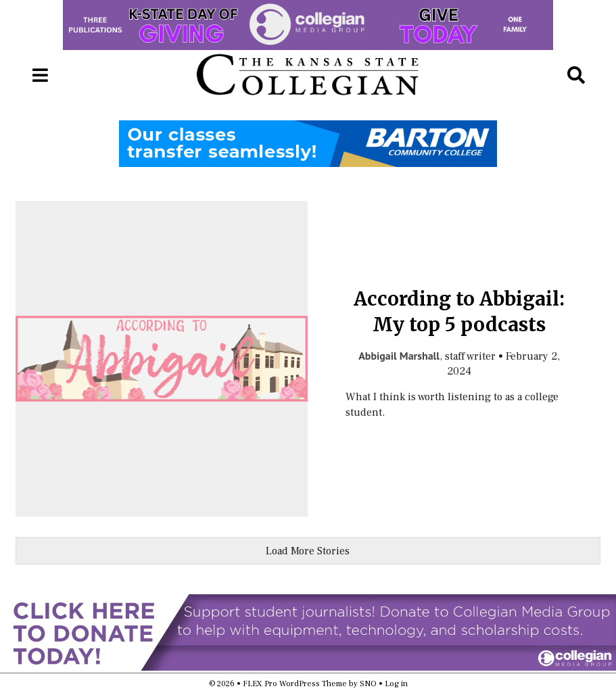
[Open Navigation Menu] (40, 76)
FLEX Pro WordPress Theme (295, 684)
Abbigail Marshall (399, 356)
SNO (368, 684)
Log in (396, 684)
